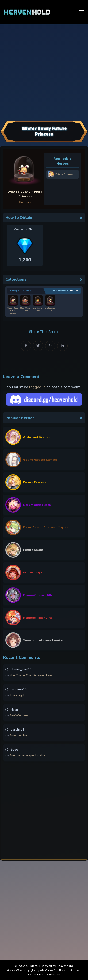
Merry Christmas (20, 290)
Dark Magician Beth (37, 505)
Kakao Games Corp (49, 970)
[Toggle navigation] (82, 12)
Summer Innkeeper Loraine (43, 640)
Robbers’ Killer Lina (37, 618)
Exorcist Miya (33, 572)
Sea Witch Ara (19, 715)
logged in (37, 387)
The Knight (17, 695)
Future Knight (33, 550)
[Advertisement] (44, 71)
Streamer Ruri (19, 735)
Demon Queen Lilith (38, 595)
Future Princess (35, 482)
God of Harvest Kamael (40, 460)
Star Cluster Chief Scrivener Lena (31, 675)
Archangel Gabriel (36, 437)
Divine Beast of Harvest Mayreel (46, 527)
